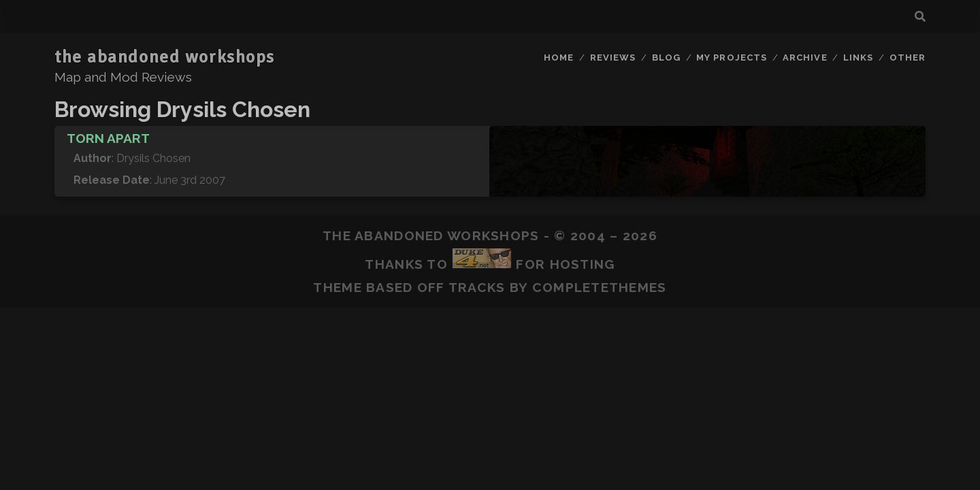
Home (559, 58)
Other (908, 58)
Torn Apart (108, 138)
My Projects (731, 58)
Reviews (613, 58)
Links (858, 58)
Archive (805, 58)
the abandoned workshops (165, 57)
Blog (666, 58)
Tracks (477, 287)
